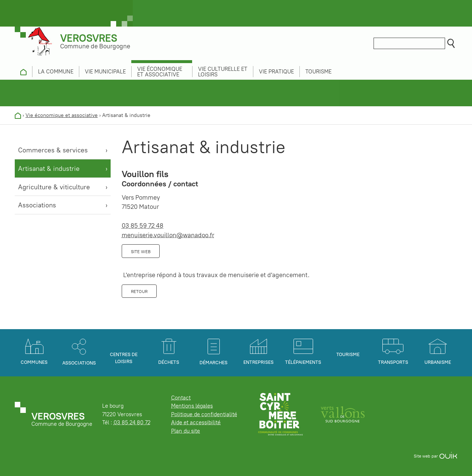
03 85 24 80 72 (132, 422)
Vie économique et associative (62, 115)
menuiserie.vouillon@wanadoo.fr (168, 235)
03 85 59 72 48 (143, 225)
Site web (141, 251)
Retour (139, 291)
